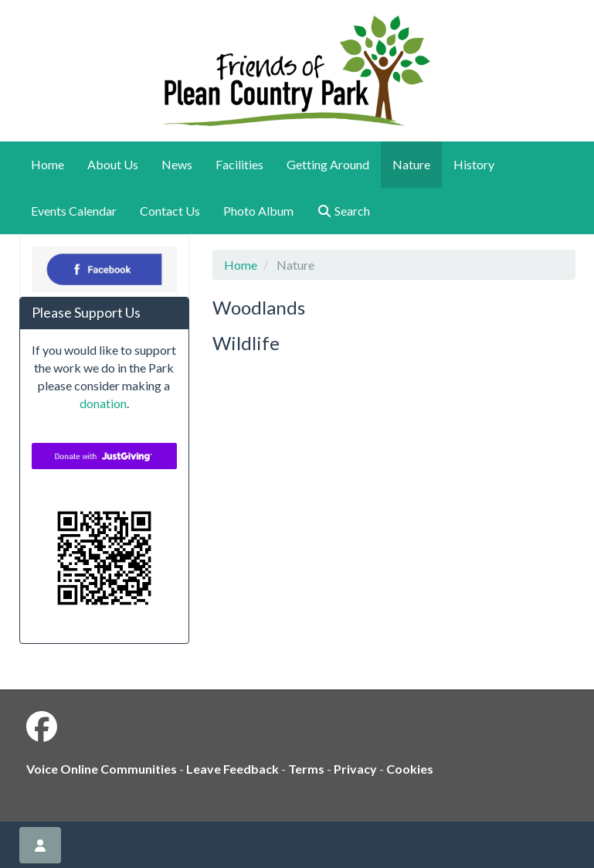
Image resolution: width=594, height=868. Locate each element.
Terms (306, 769)
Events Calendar (74, 211)
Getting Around (328, 164)
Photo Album (258, 211)
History (474, 164)
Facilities (239, 164)
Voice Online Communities (102, 769)
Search (343, 211)
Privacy (355, 769)
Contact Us (170, 211)
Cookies (410, 769)
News (177, 164)
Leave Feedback (233, 769)
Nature (411, 164)
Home (48, 164)
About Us (113, 164)
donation (103, 403)
